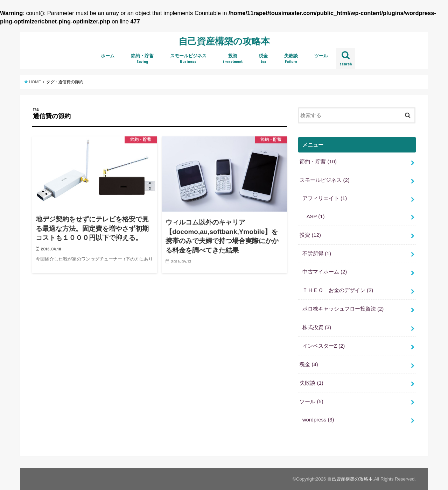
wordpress (318, 420)
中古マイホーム (325, 272)
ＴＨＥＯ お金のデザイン (338, 290)
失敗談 (291, 59)
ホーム (108, 56)
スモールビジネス (188, 59)
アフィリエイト (325, 198)
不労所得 (317, 254)
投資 (233, 59)
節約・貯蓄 (142, 59)
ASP (316, 216)
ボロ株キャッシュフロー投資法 (343, 309)
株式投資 (317, 327)
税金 (263, 59)
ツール (321, 56)
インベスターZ (324, 346)
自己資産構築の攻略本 (224, 41)
